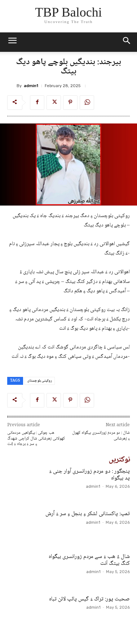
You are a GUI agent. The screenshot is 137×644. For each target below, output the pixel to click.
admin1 (31, 86)
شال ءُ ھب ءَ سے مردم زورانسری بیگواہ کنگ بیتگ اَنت (89, 560)
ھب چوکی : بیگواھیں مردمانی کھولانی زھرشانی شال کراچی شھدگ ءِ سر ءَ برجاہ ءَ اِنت (36, 438)
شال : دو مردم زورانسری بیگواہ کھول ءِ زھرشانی (101, 436)
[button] (127, 42)
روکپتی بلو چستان (40, 381)
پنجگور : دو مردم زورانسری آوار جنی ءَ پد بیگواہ (89, 475)
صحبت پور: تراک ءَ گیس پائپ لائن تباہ (89, 599)
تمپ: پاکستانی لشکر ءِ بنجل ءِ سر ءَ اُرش (88, 514)
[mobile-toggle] (12, 42)
